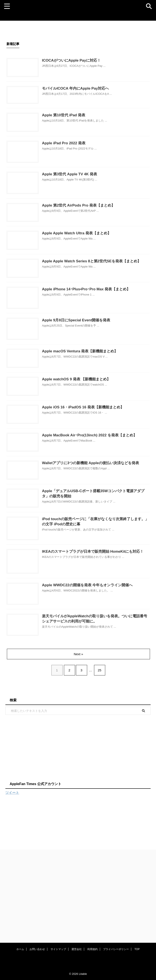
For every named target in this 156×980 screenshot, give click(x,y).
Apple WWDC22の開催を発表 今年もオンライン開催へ (101, 702)
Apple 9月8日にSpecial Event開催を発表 (89, 378)
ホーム (20, 950)
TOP (137, 950)
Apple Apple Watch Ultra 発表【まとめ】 (89, 272)
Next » (79, 785)
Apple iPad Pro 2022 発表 (76, 161)
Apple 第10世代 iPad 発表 (76, 127)
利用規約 (93, 950)
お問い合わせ (37, 950)
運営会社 (77, 950)
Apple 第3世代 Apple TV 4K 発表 (82, 199)
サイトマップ (58, 950)
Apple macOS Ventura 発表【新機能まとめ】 (93, 416)
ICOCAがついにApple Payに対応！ (84, 61)
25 (100, 801)
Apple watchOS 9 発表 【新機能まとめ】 (89, 450)
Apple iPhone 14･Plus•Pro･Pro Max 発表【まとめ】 (99, 340)
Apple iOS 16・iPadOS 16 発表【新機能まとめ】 (96, 484)
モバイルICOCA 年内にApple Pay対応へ (88, 95)
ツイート (12, 924)
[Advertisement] (71, 878)
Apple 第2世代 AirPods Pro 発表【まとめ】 (91, 238)
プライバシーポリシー (116, 950)
